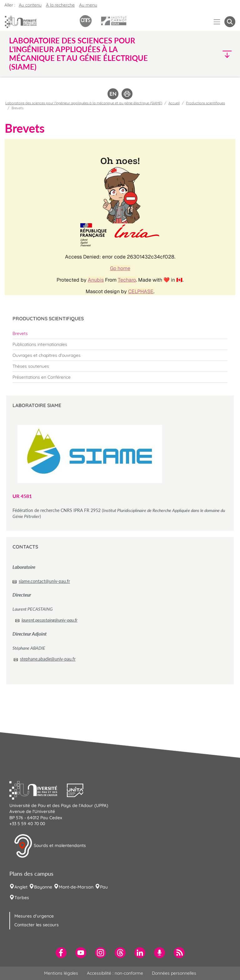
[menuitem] (120, 333)
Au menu (88, 5)
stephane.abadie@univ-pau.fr (48, 659)
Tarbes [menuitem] (22, 898)
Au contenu (30, 5)
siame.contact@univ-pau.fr (44, 581)
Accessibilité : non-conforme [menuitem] (115, 973)
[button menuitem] (230, 22)
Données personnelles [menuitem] (174, 973)
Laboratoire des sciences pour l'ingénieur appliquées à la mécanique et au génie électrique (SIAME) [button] (78, 54)
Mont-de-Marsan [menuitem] (76, 887)
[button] (208, 54)
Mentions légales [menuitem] (61, 973)
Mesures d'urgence (34, 916)
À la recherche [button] (60, 5)
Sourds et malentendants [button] (50, 846)
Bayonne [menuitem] (43, 887)
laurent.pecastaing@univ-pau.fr (50, 620)
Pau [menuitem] (104, 887)
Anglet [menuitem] (21, 887)
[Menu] (217, 22)
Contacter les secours (37, 925)
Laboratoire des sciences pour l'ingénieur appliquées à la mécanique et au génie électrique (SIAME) (84, 103)
